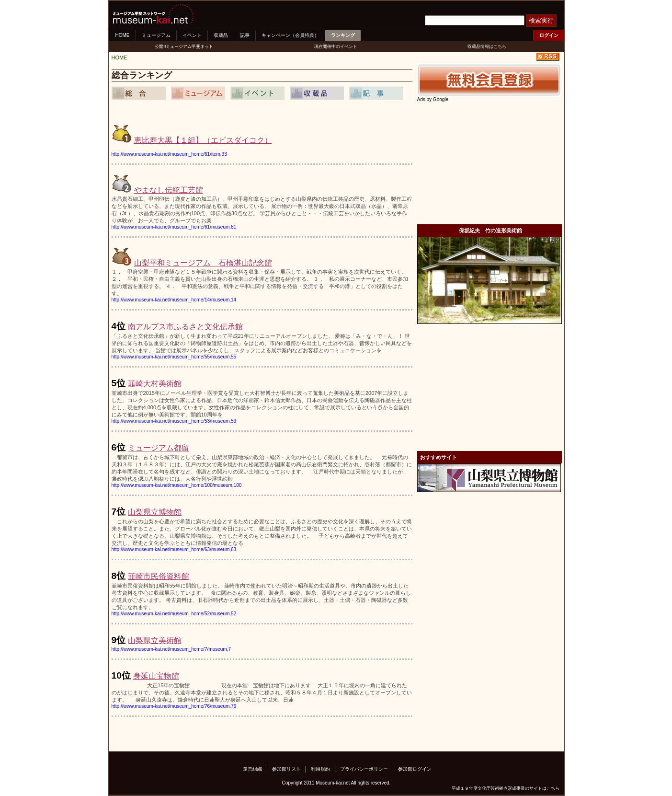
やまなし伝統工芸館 (169, 190)
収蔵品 (221, 35)
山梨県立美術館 (155, 640)
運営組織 (252, 769)
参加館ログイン (415, 769)
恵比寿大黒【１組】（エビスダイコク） (203, 140)
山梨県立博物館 (155, 512)
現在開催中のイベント (336, 46)
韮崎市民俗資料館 (159, 576)
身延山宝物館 (156, 676)
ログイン (549, 35)
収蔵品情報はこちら (487, 46)
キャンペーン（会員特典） (290, 35)
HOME (123, 35)
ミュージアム (156, 35)
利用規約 (320, 769)
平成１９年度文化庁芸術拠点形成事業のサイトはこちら (506, 788)
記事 (245, 35)
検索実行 (541, 20)
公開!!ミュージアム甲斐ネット (184, 46)
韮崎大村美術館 (155, 384)
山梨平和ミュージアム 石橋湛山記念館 (203, 263)
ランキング (343, 35)
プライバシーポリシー (364, 769)
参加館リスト (286, 769)
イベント (192, 35)
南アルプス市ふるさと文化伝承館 (185, 327)
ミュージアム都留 (159, 448)
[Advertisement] (489, 162)
